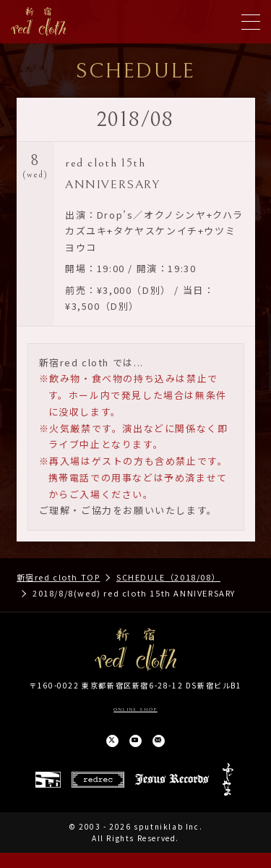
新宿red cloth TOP (59, 577)
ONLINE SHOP (135, 708)
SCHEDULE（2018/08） (168, 577)
